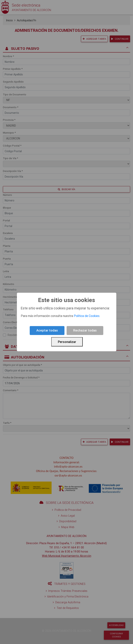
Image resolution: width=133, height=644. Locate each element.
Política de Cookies (87, 316)
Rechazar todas (85, 330)
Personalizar (67, 342)
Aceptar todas (47, 330)
